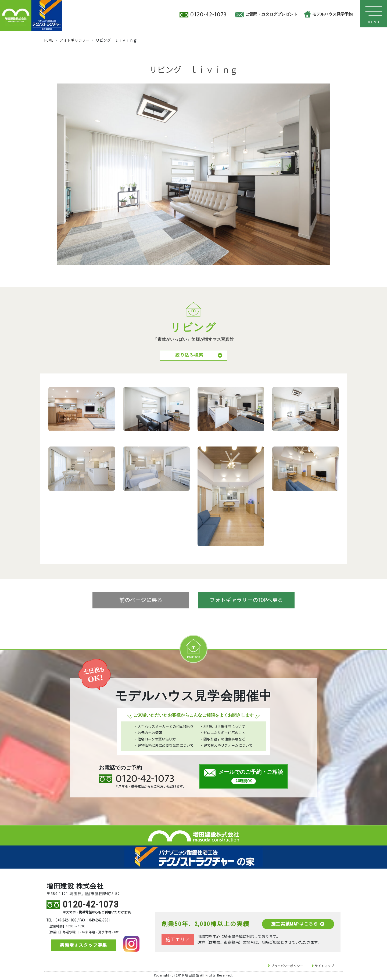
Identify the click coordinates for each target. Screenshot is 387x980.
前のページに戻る (141, 601)
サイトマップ (324, 967)
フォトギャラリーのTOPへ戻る (246, 601)
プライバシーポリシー (287, 967)
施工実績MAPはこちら (298, 925)
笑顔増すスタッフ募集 (84, 946)
